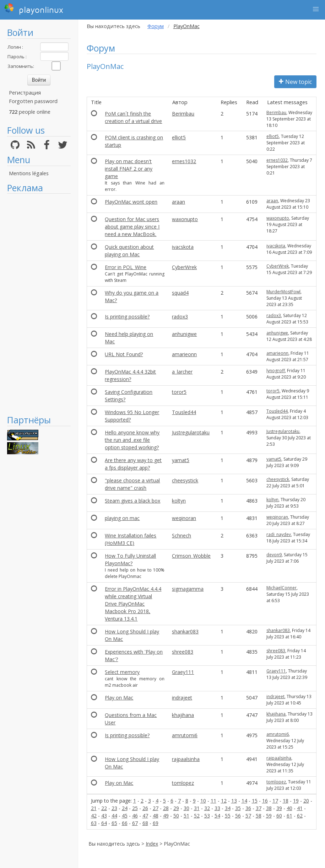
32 (207, 808)
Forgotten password (33, 101)
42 (94, 816)
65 (114, 823)
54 (217, 816)
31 (197, 808)
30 (186, 808)
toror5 (179, 392)
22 (104, 808)
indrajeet (182, 698)
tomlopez (183, 783)
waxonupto (185, 219)
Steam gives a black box (132, 501)
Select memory (122, 672)
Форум (156, 26)
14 (244, 801)
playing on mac (122, 518)
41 (300, 808)
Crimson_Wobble (191, 556)
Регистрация (25, 93)
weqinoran (184, 518)
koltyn (179, 501)
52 (197, 816)
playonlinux (34, 9)
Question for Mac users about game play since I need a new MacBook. (132, 227)
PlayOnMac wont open (131, 202)
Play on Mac (119, 698)
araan (178, 202)
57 (248, 816)
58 (259, 816)
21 (94, 808)
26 (145, 808)
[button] (316, 9)
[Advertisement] (39, 304)
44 (114, 816)
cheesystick (185, 480)
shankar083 (185, 631)
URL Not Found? (124, 354)
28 (166, 808)
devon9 (274, 555)
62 (300, 816)
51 (186, 816)
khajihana (183, 715)
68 (145, 823)
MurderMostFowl (283, 292)
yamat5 (181, 460)
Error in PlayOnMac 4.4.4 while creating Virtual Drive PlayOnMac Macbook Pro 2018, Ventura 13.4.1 (133, 604)
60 (279, 816)
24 (125, 808)
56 (238, 816)
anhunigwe (184, 334)
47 (145, 816)
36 (248, 808)
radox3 (180, 317)
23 (114, 808)
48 (156, 816)
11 (213, 801)
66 (125, 823)
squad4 (180, 293)
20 (306, 801)
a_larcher (182, 372)
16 (265, 801)
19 (296, 801)
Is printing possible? (127, 317)
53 (207, 816)
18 (286, 801)
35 (238, 808)
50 (176, 816)
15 (255, 801)
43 (104, 816)
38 (269, 808)
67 (135, 823)
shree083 (183, 652)
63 (94, 823)
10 (203, 801)
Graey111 (183, 672)
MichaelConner (281, 588)
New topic (295, 82)
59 (269, 816)
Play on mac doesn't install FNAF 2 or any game (129, 169)
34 (228, 808)
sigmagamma (188, 589)
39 (279, 808)
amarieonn (184, 354)
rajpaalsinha (186, 759)
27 (156, 808)
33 (217, 808)
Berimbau (183, 114)
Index (152, 844)
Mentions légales (29, 173)
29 (176, 808)
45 (125, 816)
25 (135, 808)
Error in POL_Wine (126, 267)
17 (275, 801)
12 (224, 801)
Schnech (182, 535)
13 (234, 801)
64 (104, 823)
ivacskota (183, 247)
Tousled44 (184, 412)
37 (259, 808)
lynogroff (276, 371)
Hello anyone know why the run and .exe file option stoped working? (132, 440)
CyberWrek (184, 267)
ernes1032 (184, 161)
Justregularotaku (191, 432)
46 (135, 816)
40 (289, 808)
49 (166, 816)
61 (289, 816)
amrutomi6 (185, 735)
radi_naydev (279, 534)
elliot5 (179, 137)
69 (156, 823)
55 (228, 816)
